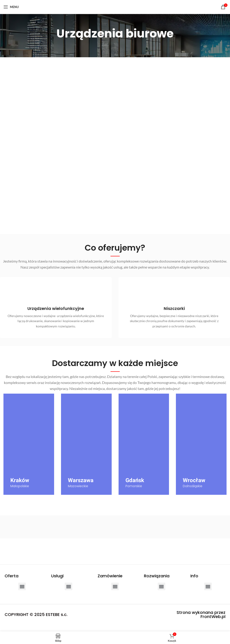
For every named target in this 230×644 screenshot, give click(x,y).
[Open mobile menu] (11, 7)
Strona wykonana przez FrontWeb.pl (201, 621)
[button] (22, 593)
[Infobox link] (56, 314)
